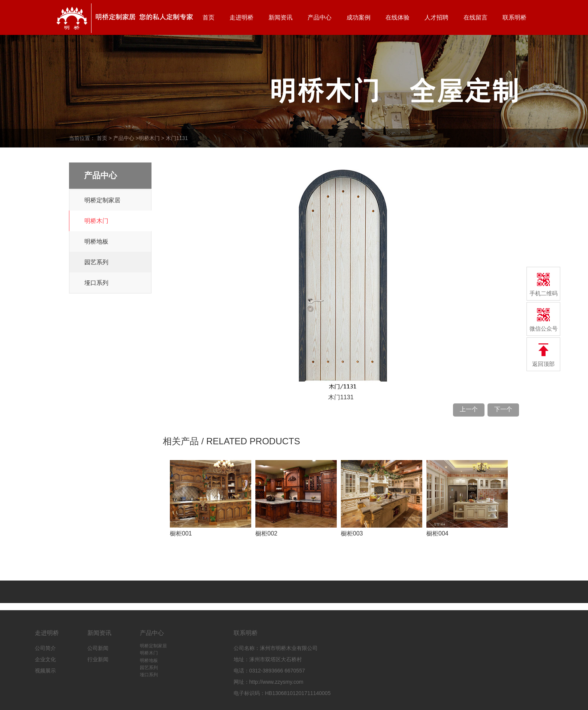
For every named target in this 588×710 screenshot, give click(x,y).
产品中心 (319, 17)
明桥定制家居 (102, 200)
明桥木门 (149, 138)
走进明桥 (241, 17)
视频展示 (45, 671)
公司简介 (45, 648)
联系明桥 (514, 17)
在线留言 (475, 17)
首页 (208, 17)
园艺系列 (96, 262)
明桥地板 (96, 241)
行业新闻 (98, 659)
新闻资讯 (280, 17)
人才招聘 (436, 17)
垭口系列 (96, 283)
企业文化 (45, 659)
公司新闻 (98, 648)
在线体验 (397, 17)
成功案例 (358, 17)
